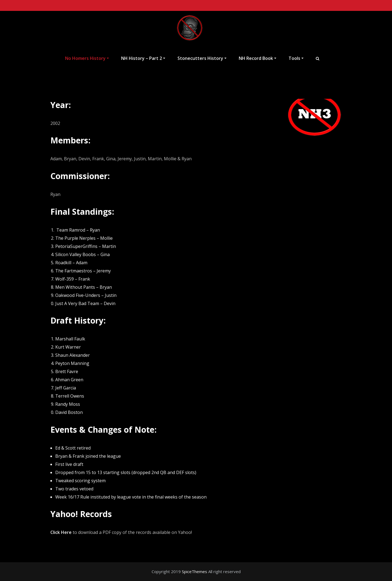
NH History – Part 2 (143, 58)
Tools (296, 58)
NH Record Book (258, 58)
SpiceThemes (195, 571)
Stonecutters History (202, 58)
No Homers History (87, 58)
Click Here (61, 532)
